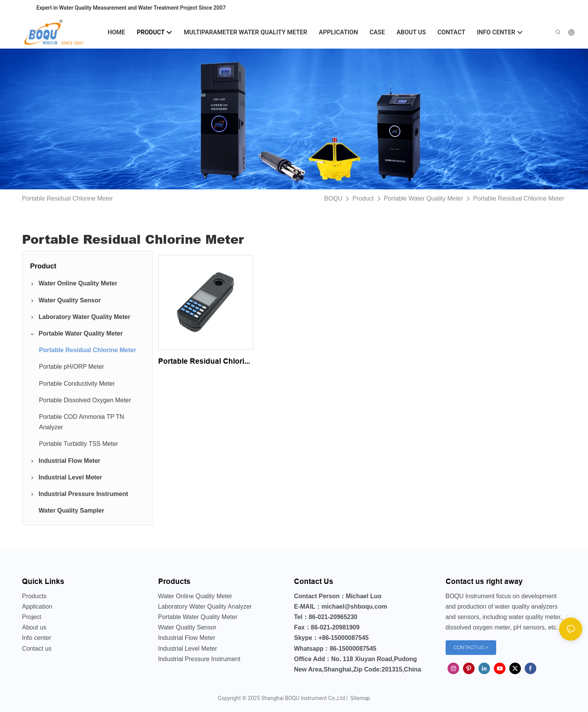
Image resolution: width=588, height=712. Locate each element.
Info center (37, 638)
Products (34, 596)
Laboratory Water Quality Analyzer (205, 607)
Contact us (37, 649)
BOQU (333, 198)
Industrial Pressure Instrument (199, 659)
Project (32, 617)
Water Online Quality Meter (195, 596)
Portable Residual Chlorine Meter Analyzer (206, 362)
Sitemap (359, 698)
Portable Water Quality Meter (424, 198)
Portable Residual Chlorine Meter (519, 198)
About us (34, 627)
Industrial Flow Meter (187, 638)
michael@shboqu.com (354, 607)
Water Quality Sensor (187, 627)
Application (37, 607)
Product (363, 198)
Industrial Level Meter (188, 649)
